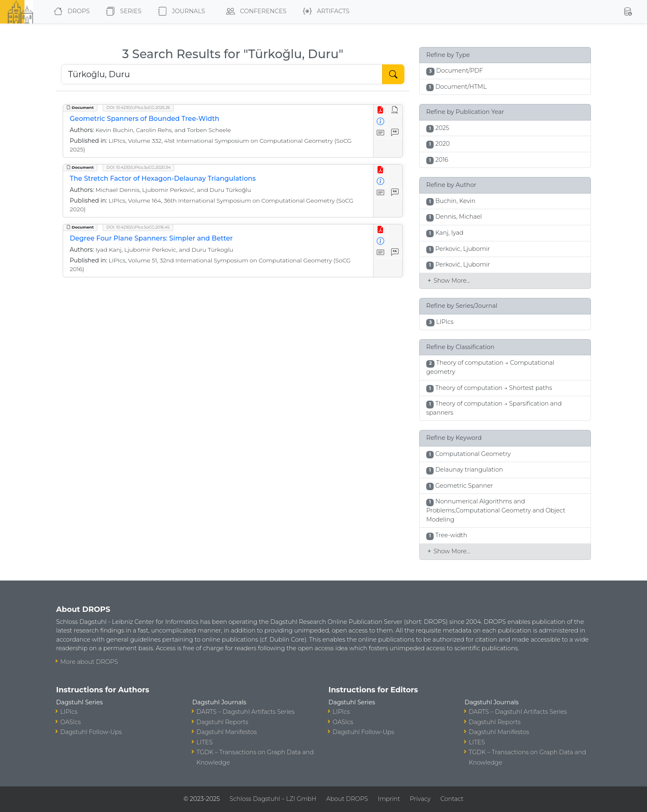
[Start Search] (393, 74)
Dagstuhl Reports (222, 722)
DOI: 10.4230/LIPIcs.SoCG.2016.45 (138, 227)
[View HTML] (395, 110)
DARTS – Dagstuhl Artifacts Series (246, 712)
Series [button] (122, 12)
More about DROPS (89, 662)
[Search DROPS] (222, 74)
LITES (204, 742)
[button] (628, 12)
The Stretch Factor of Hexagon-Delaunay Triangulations (163, 178)
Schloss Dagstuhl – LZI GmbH (273, 799)
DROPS (70, 12)
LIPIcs (69, 712)
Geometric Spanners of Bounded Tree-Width (145, 119)
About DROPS (347, 799)
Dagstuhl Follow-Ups (91, 732)
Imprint (389, 799)
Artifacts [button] (325, 12)
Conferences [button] (255, 12)
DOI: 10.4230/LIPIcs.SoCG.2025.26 (138, 107)
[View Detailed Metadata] (381, 122)
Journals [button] (180, 12)
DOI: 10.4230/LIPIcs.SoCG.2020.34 (138, 167)
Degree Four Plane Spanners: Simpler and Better (151, 238)
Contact (452, 799)
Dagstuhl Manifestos (227, 732)
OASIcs (71, 722)
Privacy (420, 799)
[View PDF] (381, 110)
